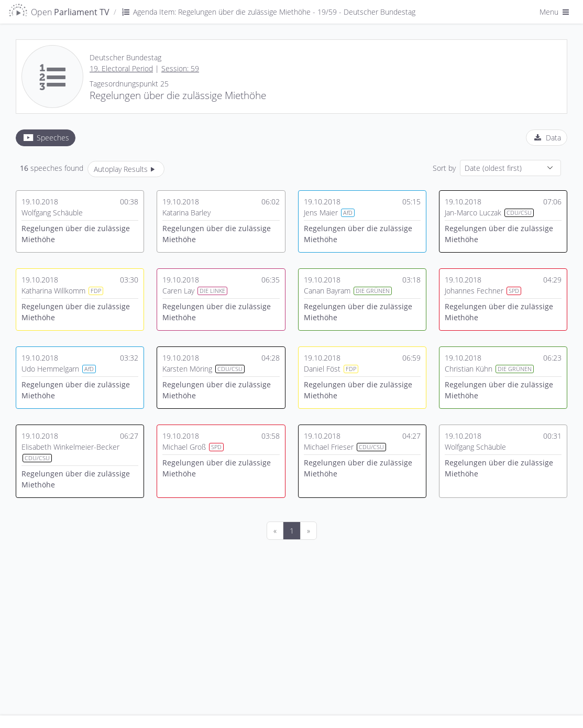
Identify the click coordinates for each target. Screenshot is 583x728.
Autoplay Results (126, 169)
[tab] (46, 138)
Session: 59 (180, 68)
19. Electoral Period (121, 68)
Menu (555, 12)
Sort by (444, 168)
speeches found (52, 168)
